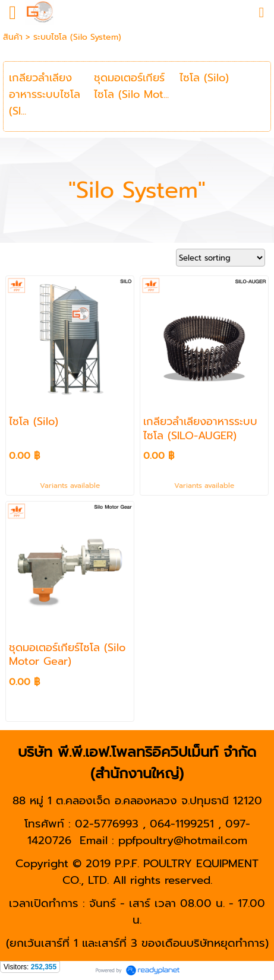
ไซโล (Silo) (204, 78)
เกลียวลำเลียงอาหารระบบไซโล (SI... (45, 94)
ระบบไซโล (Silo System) (77, 37)
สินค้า (13, 37)
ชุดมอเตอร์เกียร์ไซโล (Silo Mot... (131, 86)
